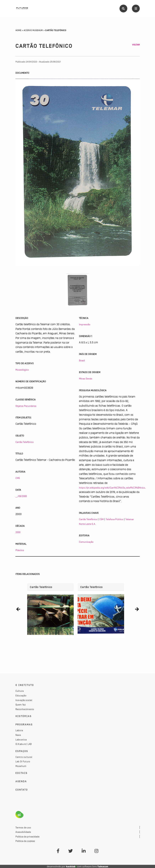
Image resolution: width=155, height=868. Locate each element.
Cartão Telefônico (25, 442)
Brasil (82, 360)
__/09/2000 (21, 496)
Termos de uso (23, 827)
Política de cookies (25, 841)
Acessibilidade (23, 832)
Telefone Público (115, 519)
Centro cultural (24, 757)
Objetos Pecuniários (26, 406)
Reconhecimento (25, 709)
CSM (101, 519)
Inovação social (24, 700)
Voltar (136, 45)
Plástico (20, 550)
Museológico (22, 370)
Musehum (21, 766)
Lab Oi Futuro (23, 761)
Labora (19, 730)
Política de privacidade (27, 837)
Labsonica (21, 740)
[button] (18, 609)
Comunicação (86, 542)
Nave (18, 735)
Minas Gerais (86, 379)
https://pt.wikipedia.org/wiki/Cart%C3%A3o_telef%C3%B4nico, (112, 488)
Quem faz (21, 705)
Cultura (20, 691)
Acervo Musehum (33, 30)
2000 (18, 532)
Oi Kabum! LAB (24, 744)
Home (18, 30)
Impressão (85, 324)
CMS (18, 478)
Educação (21, 696)
